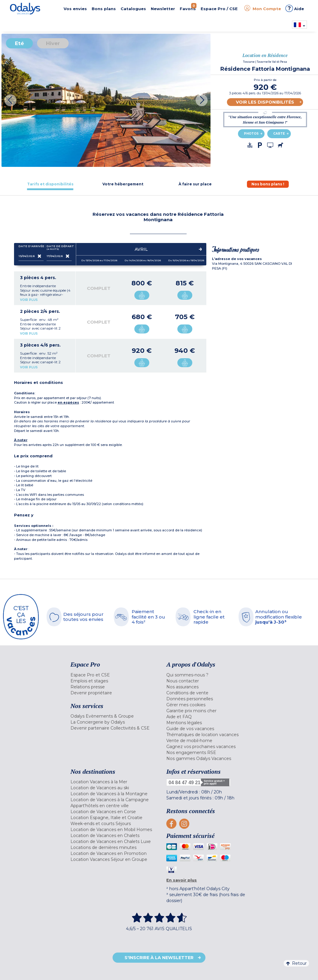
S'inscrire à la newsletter (159, 958)
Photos (251, 134)
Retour (296, 963)
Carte (279, 134)
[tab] (50, 184)
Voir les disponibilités (265, 102)
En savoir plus (182, 880)
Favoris (188, 7)
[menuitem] (114, 675)
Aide (295, 8)
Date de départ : (59, 248)
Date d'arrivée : (31, 247)
